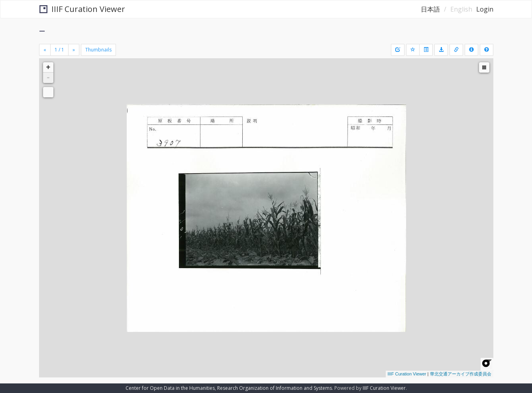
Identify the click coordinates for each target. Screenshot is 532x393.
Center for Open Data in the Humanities (170, 388)
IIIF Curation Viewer (82, 9)
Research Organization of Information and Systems (275, 388)
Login (485, 9)
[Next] (74, 50)
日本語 (430, 9)
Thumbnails (98, 50)
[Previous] (45, 50)
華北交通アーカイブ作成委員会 (461, 374)
